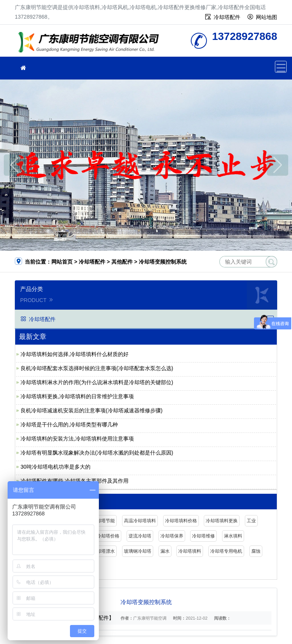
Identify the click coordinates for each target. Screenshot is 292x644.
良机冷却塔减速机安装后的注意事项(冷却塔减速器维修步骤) (91, 410)
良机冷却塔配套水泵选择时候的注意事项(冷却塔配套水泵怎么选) (97, 368)
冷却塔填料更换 (222, 521)
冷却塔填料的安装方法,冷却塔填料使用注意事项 (77, 439)
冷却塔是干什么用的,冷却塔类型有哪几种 (69, 425)
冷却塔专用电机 (226, 551)
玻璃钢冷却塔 (138, 551)
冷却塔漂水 (103, 551)
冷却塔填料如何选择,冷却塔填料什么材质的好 (75, 354)
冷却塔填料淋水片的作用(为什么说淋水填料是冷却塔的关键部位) (97, 382)
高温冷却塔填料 (140, 521)
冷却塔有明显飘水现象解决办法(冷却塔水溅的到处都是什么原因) (97, 453)
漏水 (165, 551)
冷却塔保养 (172, 536)
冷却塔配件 (227, 17)
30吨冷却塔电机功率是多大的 (56, 467)
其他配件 (122, 262)
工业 (251, 521)
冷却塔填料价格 (181, 521)
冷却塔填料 (190, 551)
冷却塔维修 (203, 536)
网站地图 (267, 17)
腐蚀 (256, 551)
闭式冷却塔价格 (103, 536)
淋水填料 (233, 536)
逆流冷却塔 (140, 536)
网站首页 (62, 262)
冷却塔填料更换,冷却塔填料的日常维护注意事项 (77, 396)
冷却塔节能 (103, 521)
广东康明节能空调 (91, 43)
